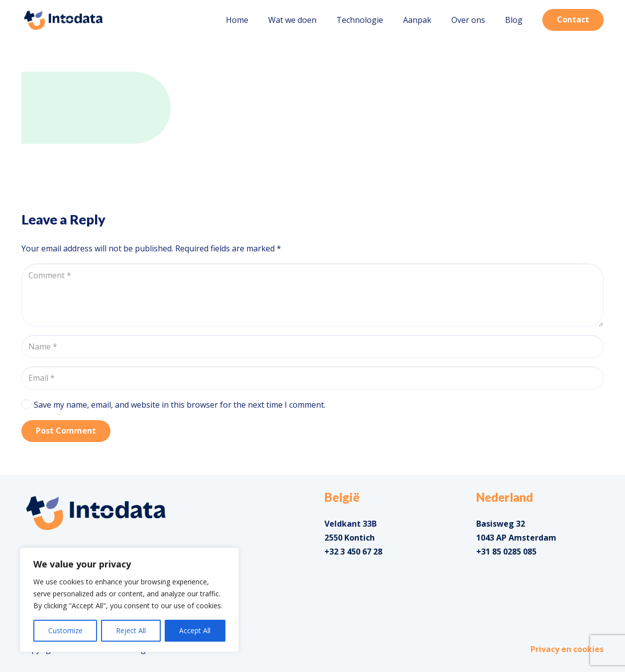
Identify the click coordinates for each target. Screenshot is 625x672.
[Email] (312, 378)
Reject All (131, 630)
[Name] (312, 347)
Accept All (195, 630)
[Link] (63, 20)
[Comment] (312, 295)
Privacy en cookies (567, 649)
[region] (129, 600)
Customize (65, 630)
